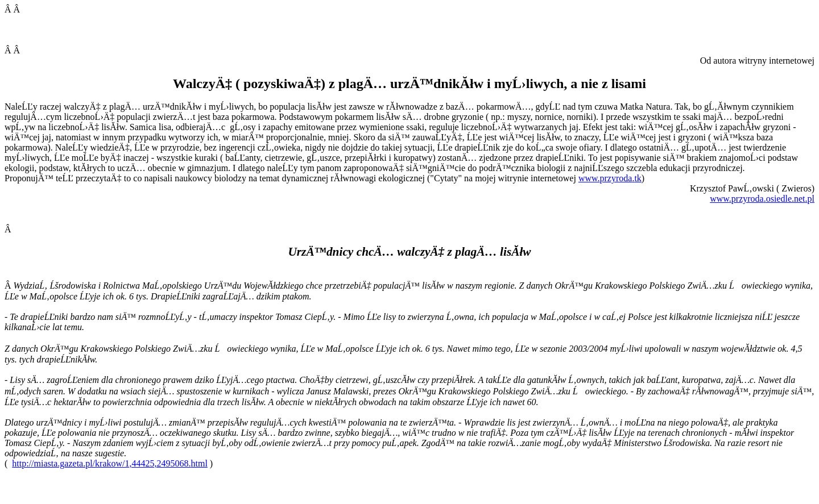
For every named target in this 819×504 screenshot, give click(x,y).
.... (762, 199)
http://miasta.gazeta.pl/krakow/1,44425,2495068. (110, 463)
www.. (610, 178)
